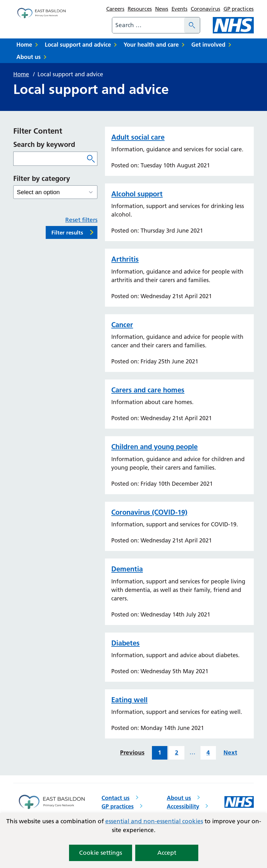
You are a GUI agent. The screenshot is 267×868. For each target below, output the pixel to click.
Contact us (116, 798)
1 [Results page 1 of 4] (160, 752)
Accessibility (183, 806)
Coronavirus (206, 9)
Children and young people (154, 447)
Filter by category (42, 178)
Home (24, 45)
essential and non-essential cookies (154, 821)
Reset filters (81, 220)
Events (180, 9)
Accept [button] (167, 853)
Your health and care (151, 45)
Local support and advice (78, 45)
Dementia (127, 569)
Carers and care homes (148, 390)
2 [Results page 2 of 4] (177, 752)
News (162, 9)
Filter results (67, 232)
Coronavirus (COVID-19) (149, 512)
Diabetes (125, 643)
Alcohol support (137, 194)
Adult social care (138, 137)
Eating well (129, 700)
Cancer (122, 325)
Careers (115, 9)
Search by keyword (44, 144)
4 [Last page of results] (208, 752)
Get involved (208, 45)
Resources (140, 9)
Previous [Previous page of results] (132, 752)
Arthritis (125, 259)
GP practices (239, 9)
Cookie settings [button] (101, 853)
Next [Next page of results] (230, 752)
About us (29, 57)
